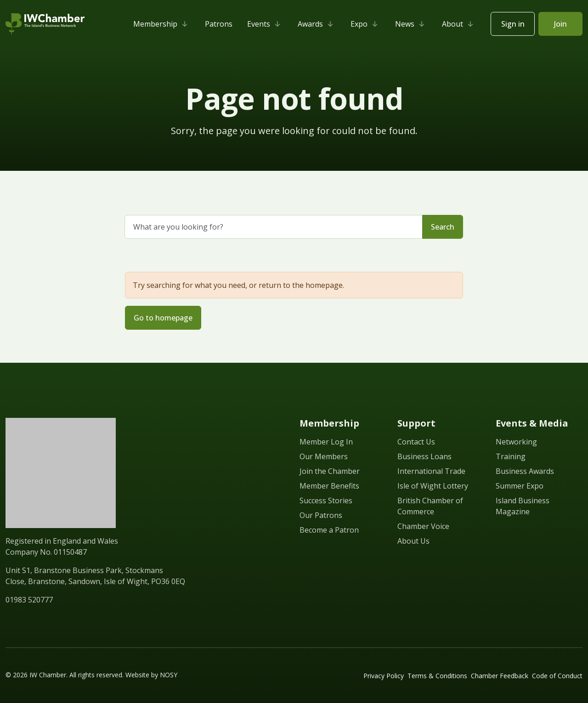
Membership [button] (162, 24)
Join (560, 24)
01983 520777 (29, 600)
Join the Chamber (330, 471)
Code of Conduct (557, 676)
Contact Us (416, 442)
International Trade (431, 471)
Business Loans (424, 456)
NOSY (169, 675)
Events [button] (265, 24)
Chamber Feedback (500, 676)
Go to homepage (163, 318)
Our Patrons (321, 515)
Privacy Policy (384, 676)
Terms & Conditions (437, 676)
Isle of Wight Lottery (433, 486)
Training (511, 456)
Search (443, 227)
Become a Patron (329, 530)
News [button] (411, 24)
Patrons (219, 24)
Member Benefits (329, 486)
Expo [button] (365, 24)
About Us (413, 541)
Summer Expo (520, 486)
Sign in (513, 24)
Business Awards (525, 471)
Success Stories (326, 501)
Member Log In (326, 442)
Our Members (324, 456)
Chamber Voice (423, 526)
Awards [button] (317, 24)
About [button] (459, 24)
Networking (516, 442)
